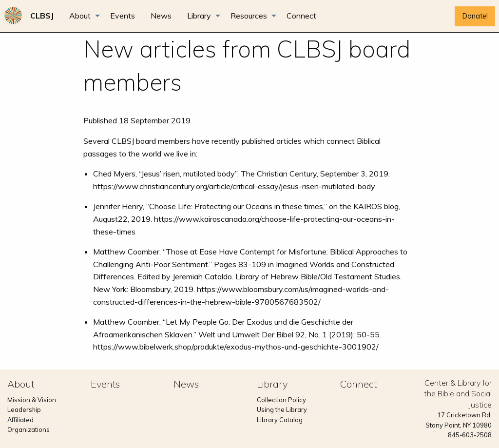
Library (199, 16)
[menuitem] (42, 16)
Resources (249, 16)
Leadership (24, 409)
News (161, 16)
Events (123, 16)
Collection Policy (281, 400)
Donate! (475, 16)
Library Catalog (280, 420)
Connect (301, 16)
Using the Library (282, 409)
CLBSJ (42, 16)
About (80, 16)
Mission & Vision (32, 400)
